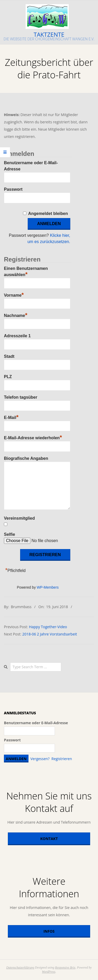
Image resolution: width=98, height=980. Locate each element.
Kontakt (49, 839)
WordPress (48, 972)
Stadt (9, 356)
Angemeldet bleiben (48, 214)
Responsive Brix (65, 968)
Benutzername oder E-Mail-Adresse (36, 723)
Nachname (16, 315)
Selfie (10, 534)
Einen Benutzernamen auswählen (26, 272)
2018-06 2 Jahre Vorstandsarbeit (50, 634)
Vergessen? (40, 759)
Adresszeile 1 (17, 336)
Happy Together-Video (48, 627)
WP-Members (48, 587)
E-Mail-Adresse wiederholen (33, 437)
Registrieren (62, 759)
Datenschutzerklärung (20, 968)
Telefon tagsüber (21, 397)
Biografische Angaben (26, 458)
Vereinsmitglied (19, 518)
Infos (49, 931)
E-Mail (11, 417)
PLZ (8, 377)
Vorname (14, 295)
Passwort (13, 189)
